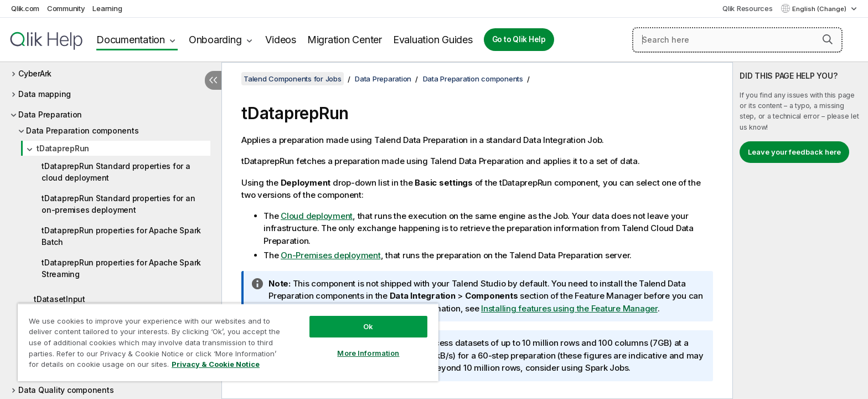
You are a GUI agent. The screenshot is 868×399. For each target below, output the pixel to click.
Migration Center (345, 40)
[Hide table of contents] (213, 80)
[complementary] (800, 231)
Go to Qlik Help (519, 39)
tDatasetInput (60, 299)
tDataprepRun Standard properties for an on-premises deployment (118, 204)
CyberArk (35, 73)
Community (66, 8)
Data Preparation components (82, 131)
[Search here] (737, 40)
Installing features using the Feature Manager (569, 308)
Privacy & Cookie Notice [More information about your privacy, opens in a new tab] (216, 364)
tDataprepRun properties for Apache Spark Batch (121, 236)
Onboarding (215, 40)
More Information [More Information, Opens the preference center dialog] (368, 353)
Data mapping (45, 94)
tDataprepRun (63, 148)
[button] (828, 39)
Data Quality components (66, 390)
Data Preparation (50, 114)
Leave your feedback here (794, 152)
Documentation (131, 40)
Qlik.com (25, 8)
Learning (107, 8)
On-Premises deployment (331, 255)
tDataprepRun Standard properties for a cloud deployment (116, 172)
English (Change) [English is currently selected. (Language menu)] (820, 9)
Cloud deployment (317, 216)
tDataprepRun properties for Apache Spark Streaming (121, 268)
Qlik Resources (748, 8)
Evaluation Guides (433, 40)
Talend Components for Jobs (293, 79)
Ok (368, 326)
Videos (281, 40)
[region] (228, 342)
